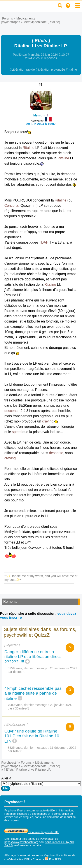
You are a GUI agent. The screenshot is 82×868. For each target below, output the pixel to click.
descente (11, 411)
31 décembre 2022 (63, 748)
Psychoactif (9, 763)
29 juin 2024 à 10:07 (41, 124)
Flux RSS (53, 859)
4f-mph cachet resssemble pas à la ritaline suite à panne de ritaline (33, 693)
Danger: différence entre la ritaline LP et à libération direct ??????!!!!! (33, 657)
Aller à (41, 784)
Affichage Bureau (15, 855)
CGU (27, 859)
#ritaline (72, 70)
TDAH (44, 242)
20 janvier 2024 (61, 705)
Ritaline (29, 148)
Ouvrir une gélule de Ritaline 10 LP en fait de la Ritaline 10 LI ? (32, 736)
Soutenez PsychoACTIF (31, 832)
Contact (37, 859)
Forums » (9, 18)
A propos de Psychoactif (43, 855)
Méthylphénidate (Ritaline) (42, 22)
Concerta (11, 206)
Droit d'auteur (13, 839)
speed (17, 432)
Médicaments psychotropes (18, 20)
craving (48, 421)
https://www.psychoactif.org (21, 842)
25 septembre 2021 (64, 668)
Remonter (11, 602)
